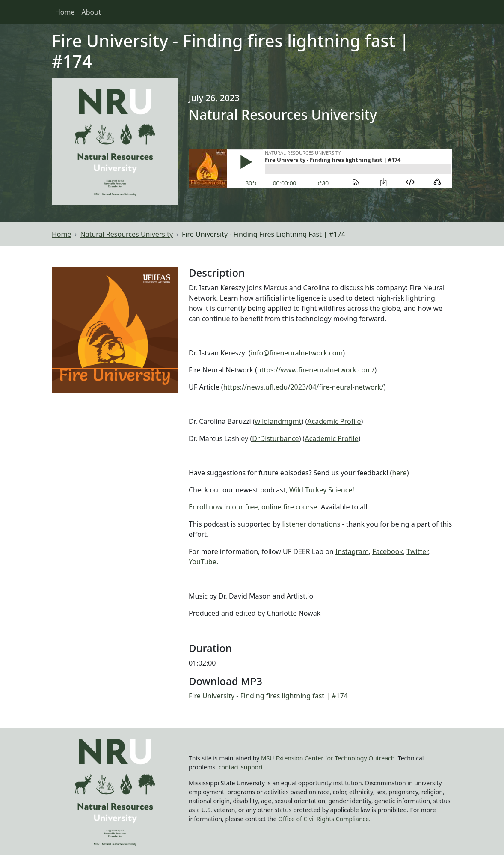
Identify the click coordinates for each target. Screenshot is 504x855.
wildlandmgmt (278, 421)
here (399, 473)
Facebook (388, 551)
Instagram (352, 551)
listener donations (311, 524)
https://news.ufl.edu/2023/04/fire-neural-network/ (304, 387)
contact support (241, 767)
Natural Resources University (127, 234)
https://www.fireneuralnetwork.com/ (316, 370)
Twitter (417, 551)
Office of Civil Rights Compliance (323, 819)
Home (65, 12)
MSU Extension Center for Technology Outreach (328, 758)
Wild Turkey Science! (322, 490)
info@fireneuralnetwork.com (297, 353)
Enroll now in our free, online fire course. (254, 507)
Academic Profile (334, 421)
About (91, 12)
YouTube (203, 562)
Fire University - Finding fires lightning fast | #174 (268, 696)
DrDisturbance (275, 438)
